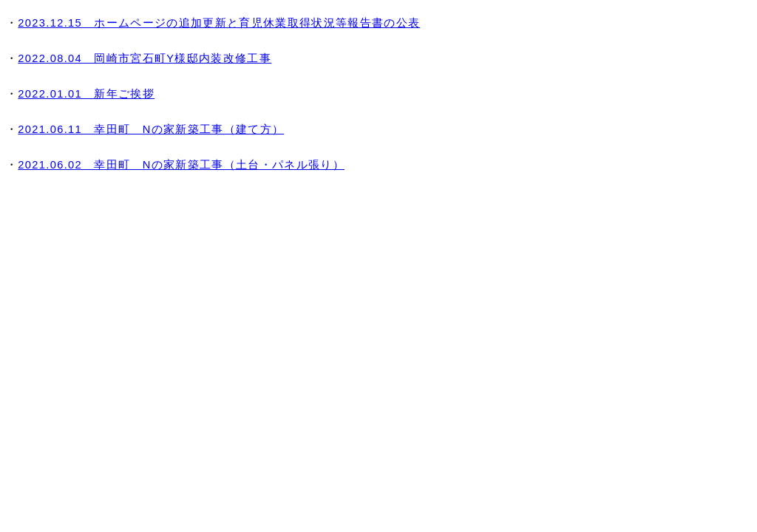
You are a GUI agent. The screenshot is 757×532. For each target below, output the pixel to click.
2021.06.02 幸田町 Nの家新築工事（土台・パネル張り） (181, 165)
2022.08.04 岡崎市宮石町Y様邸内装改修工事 (145, 58)
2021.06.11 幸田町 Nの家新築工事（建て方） (151, 129)
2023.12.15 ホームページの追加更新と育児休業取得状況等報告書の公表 (219, 23)
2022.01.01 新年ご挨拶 (86, 94)
